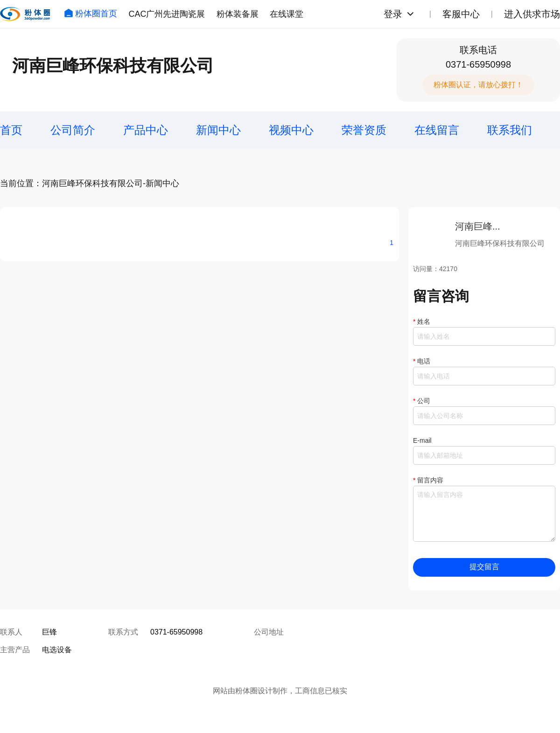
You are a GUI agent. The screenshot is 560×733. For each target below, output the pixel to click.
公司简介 (73, 130)
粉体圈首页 (91, 14)
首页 (11, 130)
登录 (393, 14)
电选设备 (57, 650)
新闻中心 (218, 130)
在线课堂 (287, 14)
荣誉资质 (364, 130)
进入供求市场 (532, 14)
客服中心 (461, 14)
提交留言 (484, 567)
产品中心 (146, 130)
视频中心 (291, 130)
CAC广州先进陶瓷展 (167, 14)
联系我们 (510, 130)
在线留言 (437, 130)
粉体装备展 (238, 14)
